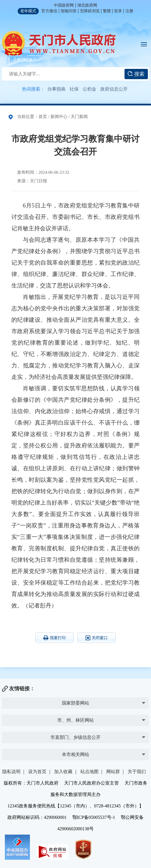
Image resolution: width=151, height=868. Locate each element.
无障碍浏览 (90, 11)
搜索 (136, 74)
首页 (43, 117)
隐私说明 (11, 772)
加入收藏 (63, 772)
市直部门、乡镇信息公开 (75, 737)
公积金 (89, 89)
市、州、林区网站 (75, 720)
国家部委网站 (75, 703)
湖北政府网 (87, 5)
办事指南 (56, 89)
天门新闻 (79, 117)
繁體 (107, 11)
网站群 (113, 772)
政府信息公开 (114, 89)
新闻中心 (59, 117)
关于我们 (137, 772)
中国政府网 (64, 5)
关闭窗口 (97, 638)
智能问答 (69, 11)
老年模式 (28, 11)
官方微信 (49, 11)
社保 (74, 89)
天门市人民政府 (59, 43)
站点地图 (89, 772)
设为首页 (37, 772)
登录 (118, 11)
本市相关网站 (75, 754)
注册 (129, 11)
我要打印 (55, 638)
